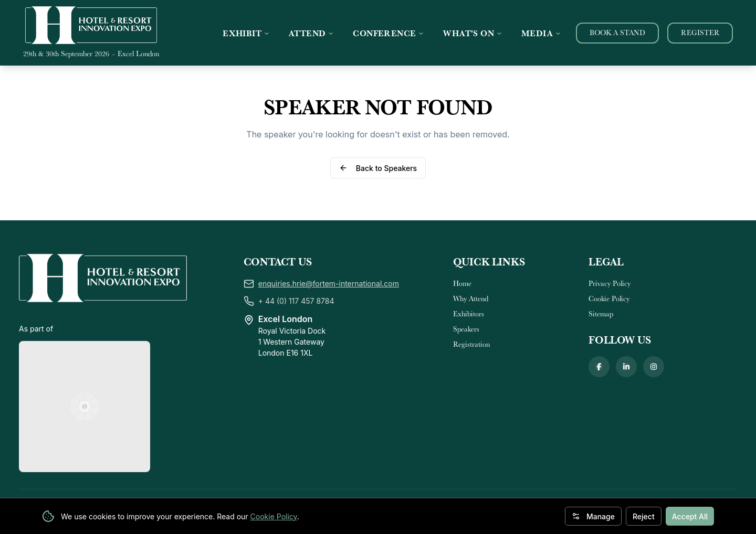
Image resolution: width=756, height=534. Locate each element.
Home (462, 283)
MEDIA (541, 33)
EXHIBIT (246, 33)
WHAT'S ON (473, 33)
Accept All (690, 516)
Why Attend (471, 298)
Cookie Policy (274, 516)
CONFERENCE (388, 33)
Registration (471, 344)
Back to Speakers (378, 168)
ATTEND (311, 33)
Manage (593, 516)
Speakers (466, 329)
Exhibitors (469, 314)
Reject (644, 516)
